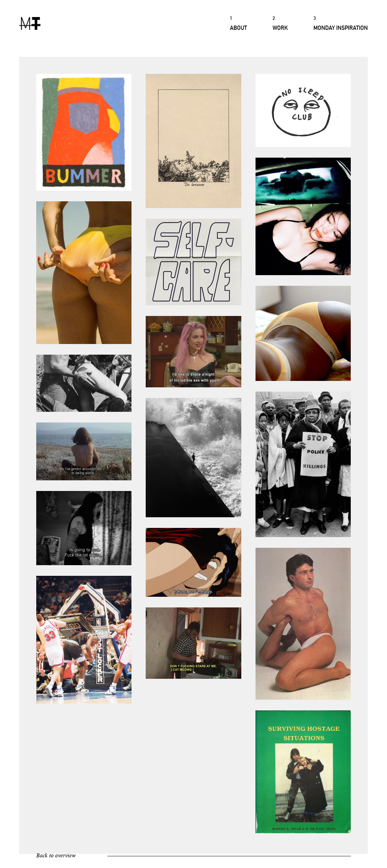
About (238, 23)
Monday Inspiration (341, 23)
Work (280, 23)
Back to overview (56, 856)
